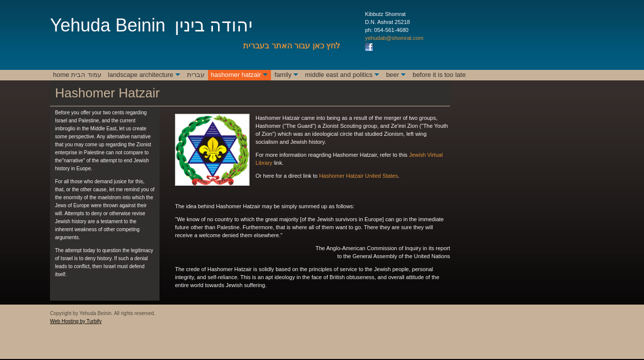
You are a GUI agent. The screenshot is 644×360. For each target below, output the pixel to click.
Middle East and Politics (339, 75)
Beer (392, 75)
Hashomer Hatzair (236, 75)
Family (283, 75)
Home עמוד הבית (77, 75)
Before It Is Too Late (439, 75)
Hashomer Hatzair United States (358, 176)
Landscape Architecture (141, 75)
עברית (196, 75)
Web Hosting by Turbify (76, 321)
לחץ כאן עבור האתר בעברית (291, 46)
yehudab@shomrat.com (394, 38)
